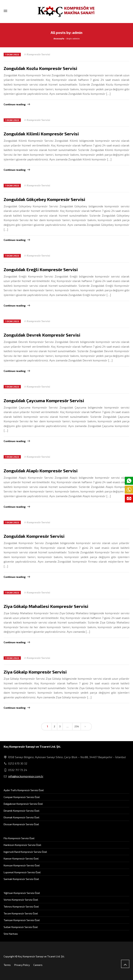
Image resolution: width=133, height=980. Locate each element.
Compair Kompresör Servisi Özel (22, 797)
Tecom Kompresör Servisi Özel (21, 913)
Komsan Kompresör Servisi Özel (22, 865)
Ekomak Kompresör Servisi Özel (22, 817)
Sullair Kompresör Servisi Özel (21, 927)
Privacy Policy (22, 965)
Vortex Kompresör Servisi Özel (21, 900)
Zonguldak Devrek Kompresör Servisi (42, 335)
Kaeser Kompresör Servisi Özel (21, 858)
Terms (7, 965)
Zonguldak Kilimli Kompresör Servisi (41, 134)
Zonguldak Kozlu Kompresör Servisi (40, 68)
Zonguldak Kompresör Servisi (34, 536)
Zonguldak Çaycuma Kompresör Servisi (44, 400)
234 (77, 726)
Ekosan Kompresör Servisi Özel (21, 824)
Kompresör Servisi (38, 54)
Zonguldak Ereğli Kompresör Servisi (41, 269)
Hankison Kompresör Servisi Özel (22, 845)
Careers (38, 965)
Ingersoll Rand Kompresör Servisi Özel (25, 852)
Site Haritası (11, 934)
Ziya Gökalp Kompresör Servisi (35, 672)
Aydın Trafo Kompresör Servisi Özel (24, 790)
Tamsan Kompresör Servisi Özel (22, 920)
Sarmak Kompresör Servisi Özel (21, 879)
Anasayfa (59, 38)
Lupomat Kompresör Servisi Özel (22, 872)
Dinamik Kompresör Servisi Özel (22, 811)
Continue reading (15, 104)
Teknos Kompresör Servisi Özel (21, 907)
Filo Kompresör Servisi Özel (19, 838)
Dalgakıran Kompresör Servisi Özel (23, 804)
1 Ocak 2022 (12, 54)
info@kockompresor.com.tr (26, 776)
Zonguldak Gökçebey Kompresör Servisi (44, 199)
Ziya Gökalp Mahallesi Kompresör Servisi (46, 606)
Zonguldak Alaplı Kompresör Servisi (41, 471)
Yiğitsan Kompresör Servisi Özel (22, 893)
